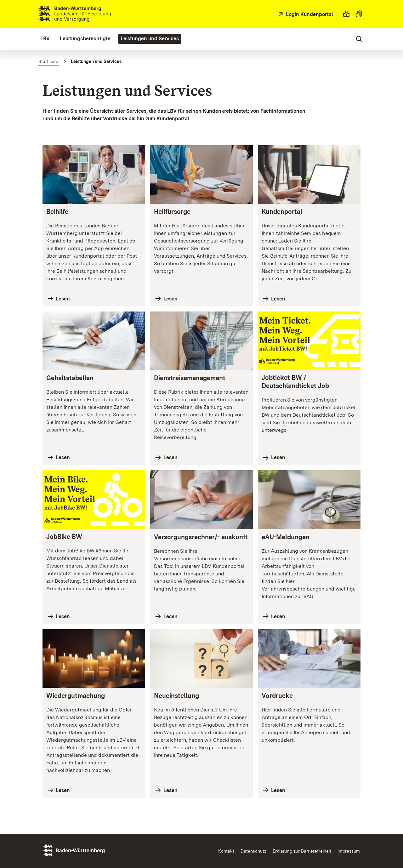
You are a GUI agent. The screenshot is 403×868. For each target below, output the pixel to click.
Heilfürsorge (172, 212)
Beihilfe (57, 212)
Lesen (62, 299)
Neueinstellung (176, 696)
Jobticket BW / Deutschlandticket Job (295, 382)
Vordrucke (277, 696)
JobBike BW (64, 537)
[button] (346, 14)
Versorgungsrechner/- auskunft (201, 537)
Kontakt (226, 851)
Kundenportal (282, 212)
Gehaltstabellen (70, 378)
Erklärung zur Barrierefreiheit (302, 851)
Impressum (349, 851)
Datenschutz (253, 851)
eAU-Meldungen (286, 537)
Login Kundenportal (309, 14)
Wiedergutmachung (76, 696)
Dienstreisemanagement (190, 378)
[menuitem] (45, 39)
